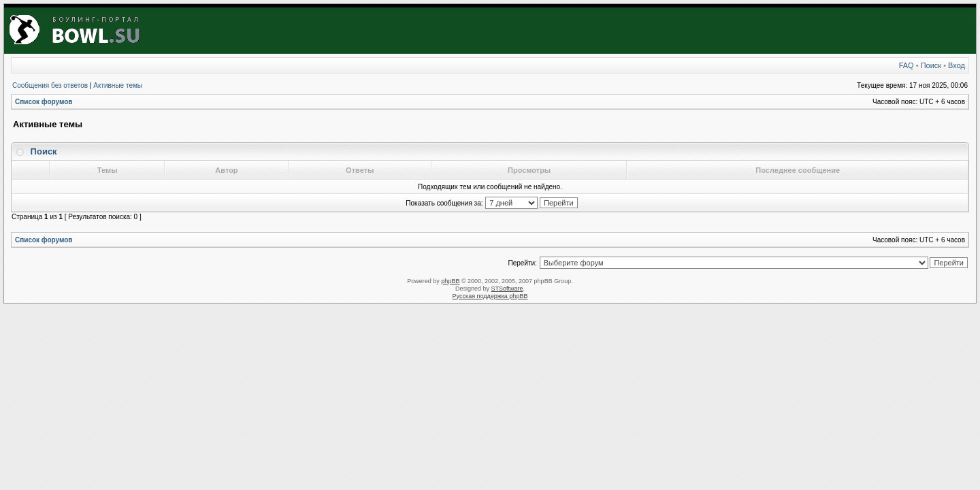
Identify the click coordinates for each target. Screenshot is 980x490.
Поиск (931, 65)
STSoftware (507, 289)
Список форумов (44, 102)
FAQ (906, 65)
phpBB (450, 281)
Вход (957, 65)
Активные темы (118, 85)
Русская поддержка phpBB (490, 296)
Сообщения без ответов (50, 85)
